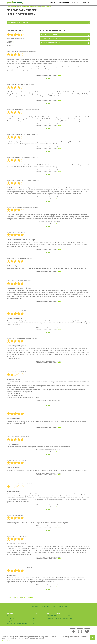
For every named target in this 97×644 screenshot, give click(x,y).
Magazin (87, 2)
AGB (35, 623)
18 (13, 45)
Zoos (54, 606)
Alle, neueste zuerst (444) (50, 35)
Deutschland (26, 7)
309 (14, 40)
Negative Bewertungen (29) (51, 43)
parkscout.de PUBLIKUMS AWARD (17, 623)
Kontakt (36, 618)
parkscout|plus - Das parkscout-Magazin (61, 618)
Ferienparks (45, 606)
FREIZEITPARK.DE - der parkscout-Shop (59, 616)
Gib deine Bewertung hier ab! (18, 22)
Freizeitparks (14, 7)
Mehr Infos (6, 641)
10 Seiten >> (31, 597)
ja (57, 75)
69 (14, 41)
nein (59, 75)
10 (24, 597)
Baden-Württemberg (35, 7)
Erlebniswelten (64, 2)
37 (14, 43)
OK (93, 637)
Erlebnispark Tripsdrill (46, 7)
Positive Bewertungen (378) (51, 39)
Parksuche (76, 2)
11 (13, 44)
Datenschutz (37, 621)
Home (53, 2)
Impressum (37, 616)
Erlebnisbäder (63, 606)
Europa (20, 7)
